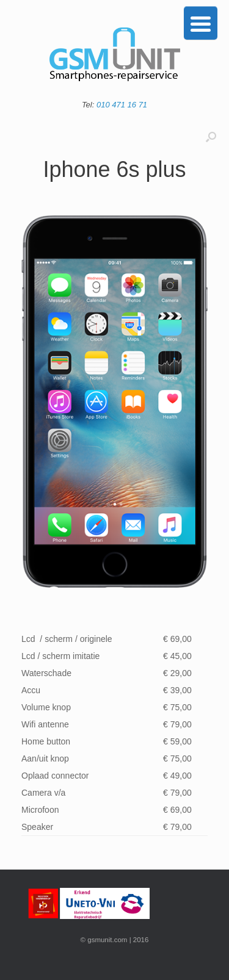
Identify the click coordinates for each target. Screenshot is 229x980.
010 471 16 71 (122, 105)
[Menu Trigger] (201, 23)
